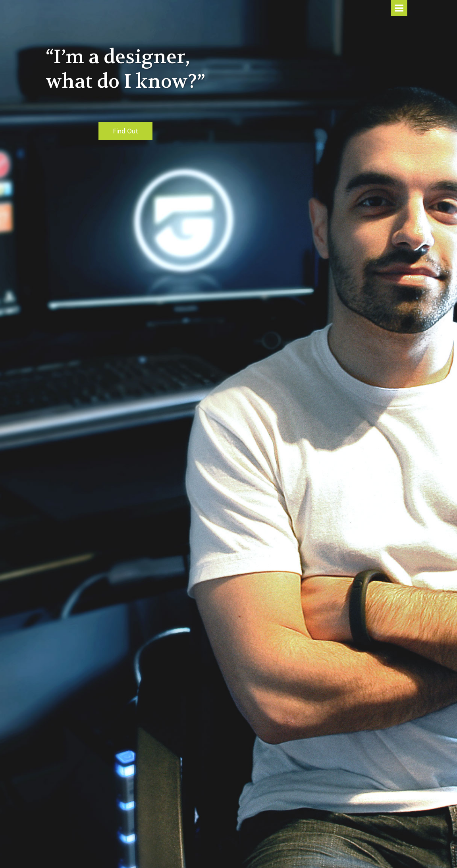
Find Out (125, 131)
